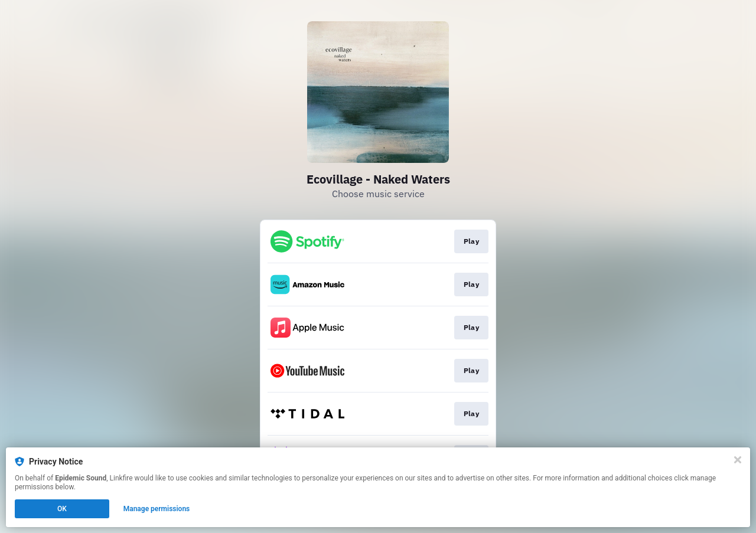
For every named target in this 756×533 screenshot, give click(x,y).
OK (62, 509)
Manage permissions (157, 509)
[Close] (738, 460)
